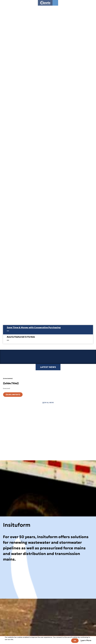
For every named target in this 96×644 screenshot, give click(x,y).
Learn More (86, 640)
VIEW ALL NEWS (48, 403)
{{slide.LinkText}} (13, 395)
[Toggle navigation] (55, 3)
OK (75, 641)
